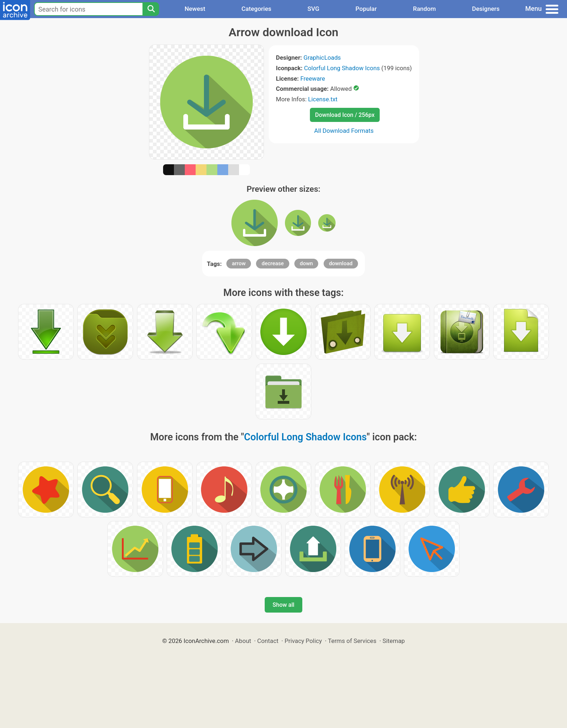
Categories (257, 9)
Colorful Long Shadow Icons (342, 68)
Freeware (313, 79)
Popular (366, 9)
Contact (268, 641)
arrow (239, 263)
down (306, 263)
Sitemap (394, 641)
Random (424, 9)
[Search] (151, 9)
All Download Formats (344, 131)
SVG (313, 9)
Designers (486, 9)
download (341, 263)
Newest (195, 9)
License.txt (323, 99)
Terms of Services (352, 641)
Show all (283, 605)
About (243, 641)
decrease (272, 263)
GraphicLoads (322, 58)
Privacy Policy (303, 641)
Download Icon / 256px (345, 115)
